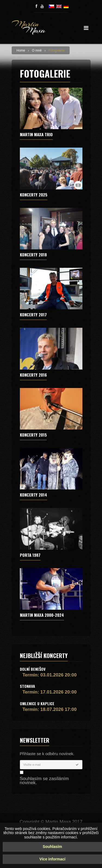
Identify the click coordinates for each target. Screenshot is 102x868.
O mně (37, 50)
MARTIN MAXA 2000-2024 (42, 615)
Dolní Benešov (33, 669)
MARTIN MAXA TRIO (36, 134)
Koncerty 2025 (34, 195)
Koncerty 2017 (33, 314)
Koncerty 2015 (33, 435)
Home (21, 50)
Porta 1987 (30, 555)
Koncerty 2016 (33, 375)
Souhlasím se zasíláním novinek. (44, 781)
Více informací (52, 859)
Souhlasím (52, 847)
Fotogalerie (57, 50)
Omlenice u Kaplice (37, 703)
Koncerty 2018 (33, 255)
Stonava (27, 686)
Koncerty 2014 (33, 495)
